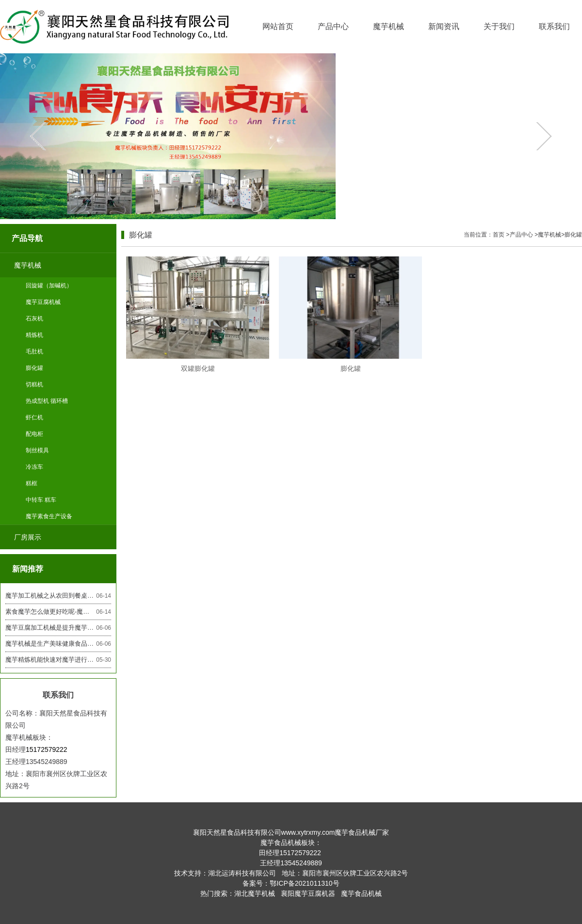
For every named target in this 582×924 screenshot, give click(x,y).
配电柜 (34, 434)
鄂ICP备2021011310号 (304, 883)
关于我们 (499, 26)
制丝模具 (37, 450)
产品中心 (333, 26)
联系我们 (554, 26)
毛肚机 (34, 351)
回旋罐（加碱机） (49, 286)
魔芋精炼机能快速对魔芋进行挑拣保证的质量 (58, 660)
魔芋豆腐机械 (43, 302)
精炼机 (34, 335)
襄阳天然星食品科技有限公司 (237, 832)
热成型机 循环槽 (47, 401)
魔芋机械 (388, 26)
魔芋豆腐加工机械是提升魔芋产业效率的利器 (58, 628)
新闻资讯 (444, 26)
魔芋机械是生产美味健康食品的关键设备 (58, 644)
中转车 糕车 (41, 500)
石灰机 (34, 319)
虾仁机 (34, 417)
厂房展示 (28, 537)
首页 (499, 235)
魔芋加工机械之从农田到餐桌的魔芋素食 (58, 596)
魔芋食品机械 (361, 893)
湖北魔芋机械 (255, 893)
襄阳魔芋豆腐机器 (308, 893)
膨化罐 (34, 368)
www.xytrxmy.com (308, 832)
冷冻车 (34, 467)
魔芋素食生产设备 (49, 516)
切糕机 (34, 384)
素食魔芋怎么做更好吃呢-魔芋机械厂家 (58, 612)
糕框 (32, 483)
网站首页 (278, 26)
